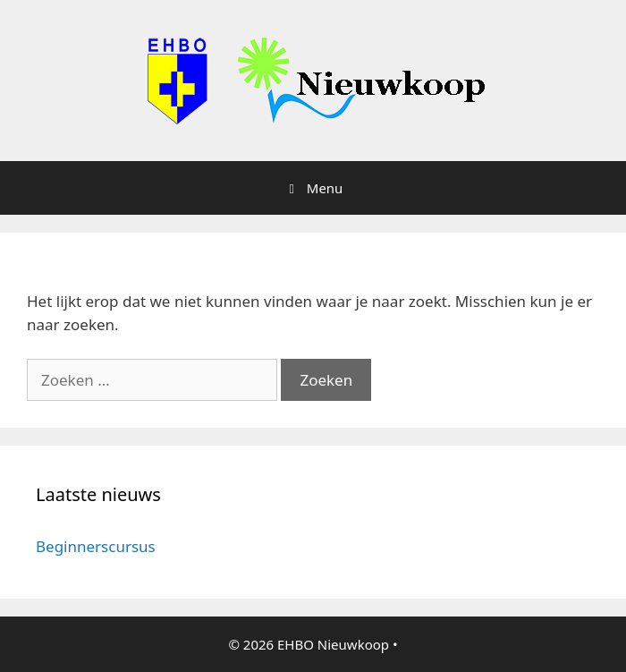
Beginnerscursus (96, 546)
